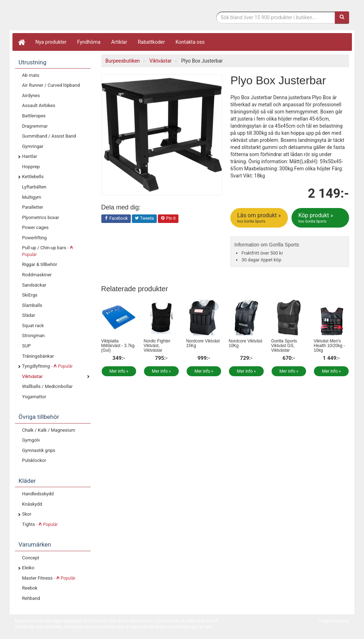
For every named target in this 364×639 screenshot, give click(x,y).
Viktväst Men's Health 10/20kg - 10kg (329, 346)
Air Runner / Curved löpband (51, 85)
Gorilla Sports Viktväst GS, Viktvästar (284, 346)
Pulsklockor (34, 460)
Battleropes (34, 116)
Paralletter (33, 207)
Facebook (116, 219)
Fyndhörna (89, 42)
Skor (27, 514)
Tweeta (144, 219)
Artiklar (119, 42)
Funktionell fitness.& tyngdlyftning (72, 17)
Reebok (30, 588)
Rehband (31, 598)
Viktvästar (32, 376)
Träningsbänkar (38, 356)
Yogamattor (34, 397)
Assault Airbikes (39, 105)
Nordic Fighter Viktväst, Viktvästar (157, 346)
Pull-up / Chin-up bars (48, 251)
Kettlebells (33, 177)
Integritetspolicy (334, 621)
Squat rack (33, 326)
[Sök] (342, 17)
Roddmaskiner (37, 275)
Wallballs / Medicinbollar (47, 386)
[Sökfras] (276, 17)
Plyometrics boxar (41, 217)
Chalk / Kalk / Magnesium (49, 430)
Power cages (35, 227)
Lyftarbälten (34, 187)
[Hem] (21, 42)
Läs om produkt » (260, 218)
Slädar (29, 315)
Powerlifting (34, 238)
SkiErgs (30, 295)
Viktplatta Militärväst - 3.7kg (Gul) (118, 346)
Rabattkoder (151, 42)
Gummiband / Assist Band (49, 136)
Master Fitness (49, 578)
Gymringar (33, 146)
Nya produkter (51, 42)
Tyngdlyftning (47, 366)
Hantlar (30, 156)
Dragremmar (35, 126)
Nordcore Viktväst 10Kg (245, 343)
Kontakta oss (190, 42)
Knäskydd (32, 504)
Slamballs (32, 305)
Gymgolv (31, 440)
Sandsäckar (34, 285)
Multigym (32, 197)
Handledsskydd (38, 494)
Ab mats (31, 75)
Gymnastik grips (39, 450)
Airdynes (31, 95)
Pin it (168, 219)
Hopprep (31, 167)
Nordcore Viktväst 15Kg (203, 343)
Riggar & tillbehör (40, 264)
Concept (31, 558)
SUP (26, 346)
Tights (40, 524)
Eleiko (28, 568)
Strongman (33, 336)
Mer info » (119, 371)
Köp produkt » (321, 218)
